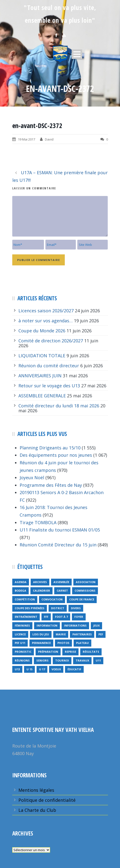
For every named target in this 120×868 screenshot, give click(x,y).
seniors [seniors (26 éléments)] (42, 660)
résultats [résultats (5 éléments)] (91, 652)
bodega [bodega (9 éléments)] (20, 591)
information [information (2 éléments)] (47, 625)
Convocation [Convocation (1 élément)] (52, 599)
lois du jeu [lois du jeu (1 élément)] (41, 634)
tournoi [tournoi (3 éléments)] (62, 660)
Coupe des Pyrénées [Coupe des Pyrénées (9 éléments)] (30, 608)
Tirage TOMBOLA (38, 522)
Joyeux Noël (32, 477)
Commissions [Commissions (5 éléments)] (85, 591)
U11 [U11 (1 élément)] (98, 660)
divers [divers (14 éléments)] (76, 608)
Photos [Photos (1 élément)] (63, 643)
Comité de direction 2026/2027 (51, 341)
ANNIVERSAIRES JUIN (40, 376)
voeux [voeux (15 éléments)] (56, 669)
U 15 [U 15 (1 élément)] (29, 669)
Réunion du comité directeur (49, 366)
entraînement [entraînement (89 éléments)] (26, 617)
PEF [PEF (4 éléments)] (101, 634)
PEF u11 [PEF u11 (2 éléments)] (20, 643)
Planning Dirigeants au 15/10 (50, 448)
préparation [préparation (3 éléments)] (48, 652)
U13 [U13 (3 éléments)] (17, 669)
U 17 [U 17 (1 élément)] (42, 669)
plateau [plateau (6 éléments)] (82, 643)
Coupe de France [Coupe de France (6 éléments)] (82, 599)
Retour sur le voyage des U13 (49, 386)
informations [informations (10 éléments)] (75, 625)
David (49, 139)
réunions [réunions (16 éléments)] (22, 660)
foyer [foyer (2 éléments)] (79, 617)
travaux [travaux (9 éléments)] (82, 660)
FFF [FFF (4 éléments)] (46, 617)
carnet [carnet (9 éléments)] (62, 591)
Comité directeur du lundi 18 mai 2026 (59, 406)
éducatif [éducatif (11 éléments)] (74, 669)
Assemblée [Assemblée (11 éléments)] (61, 582)
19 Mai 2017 (27, 139)
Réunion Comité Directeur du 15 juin (58, 545)
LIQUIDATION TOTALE (42, 356)
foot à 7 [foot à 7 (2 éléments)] (61, 617)
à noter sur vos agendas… (46, 321)
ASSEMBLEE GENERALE (42, 396)
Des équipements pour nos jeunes (56, 455)
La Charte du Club (37, 810)
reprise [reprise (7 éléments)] (70, 652)
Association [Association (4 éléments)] (86, 582)
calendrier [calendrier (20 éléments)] (41, 591)
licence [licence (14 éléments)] (20, 634)
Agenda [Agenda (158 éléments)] (21, 582)
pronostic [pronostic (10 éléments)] (23, 652)
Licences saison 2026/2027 (46, 311)
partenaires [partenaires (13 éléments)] (82, 634)
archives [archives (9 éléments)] (40, 582)
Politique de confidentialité (47, 800)
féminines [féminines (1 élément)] (22, 625)
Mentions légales (36, 790)
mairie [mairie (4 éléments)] (61, 634)
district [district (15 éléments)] (58, 608)
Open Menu (77, 54)
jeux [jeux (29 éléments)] (96, 625)
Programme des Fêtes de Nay (51, 485)
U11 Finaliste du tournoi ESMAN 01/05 (60, 530)
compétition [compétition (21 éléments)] (25, 599)
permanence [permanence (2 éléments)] (41, 643)
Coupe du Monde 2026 (42, 331)
